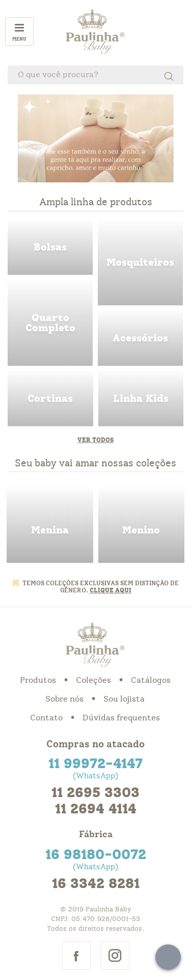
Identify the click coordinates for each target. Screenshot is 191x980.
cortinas (50, 399)
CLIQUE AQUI (111, 590)
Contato (46, 718)
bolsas (50, 248)
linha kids (141, 399)
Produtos (38, 680)
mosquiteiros (140, 263)
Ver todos (95, 440)
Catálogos (151, 680)
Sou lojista (124, 699)
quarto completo (50, 323)
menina (50, 525)
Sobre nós (64, 699)
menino (142, 525)
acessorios (140, 338)
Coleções (93, 680)
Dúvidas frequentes (121, 718)
